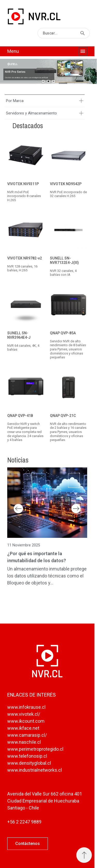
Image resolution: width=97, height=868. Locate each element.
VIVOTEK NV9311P (23, 184)
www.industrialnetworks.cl (35, 770)
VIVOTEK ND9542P (66, 184)
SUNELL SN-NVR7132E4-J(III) (64, 261)
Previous (18, 509)
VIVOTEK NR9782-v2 (25, 258)
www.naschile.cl (24, 742)
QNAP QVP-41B (20, 416)
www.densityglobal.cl (29, 763)
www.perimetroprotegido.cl (35, 749)
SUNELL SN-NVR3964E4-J (19, 335)
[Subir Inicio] (84, 855)
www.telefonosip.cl (27, 756)
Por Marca (15, 101)
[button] (28, 844)
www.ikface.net (23, 728)
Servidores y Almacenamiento (31, 113)
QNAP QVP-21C (63, 416)
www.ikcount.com (26, 721)
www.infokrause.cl (26, 707)
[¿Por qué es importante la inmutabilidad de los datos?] (47, 503)
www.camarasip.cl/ (27, 735)
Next (76, 509)
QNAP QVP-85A (63, 333)
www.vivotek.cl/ (24, 714)
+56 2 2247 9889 (24, 822)
